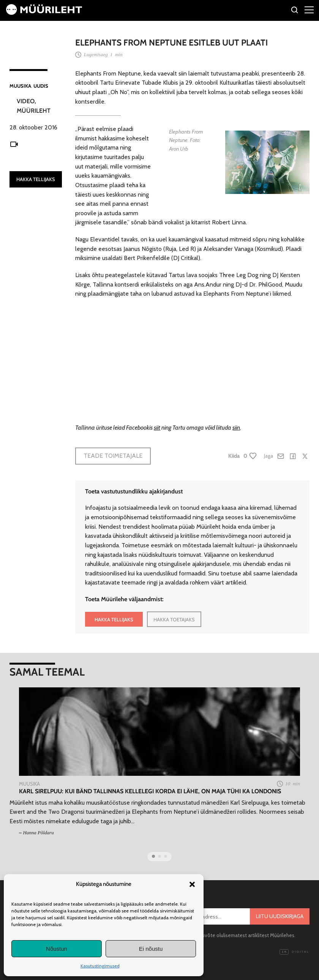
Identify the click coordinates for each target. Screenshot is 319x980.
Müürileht (34, 111)
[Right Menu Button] (309, 9)
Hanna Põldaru (38, 833)
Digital (294, 952)
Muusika (20, 86)
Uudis (41, 86)
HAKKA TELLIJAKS (36, 179)
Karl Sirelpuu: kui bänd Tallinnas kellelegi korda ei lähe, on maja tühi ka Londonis (150, 791)
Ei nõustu (151, 949)
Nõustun (57, 949)
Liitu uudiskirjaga (280, 916)
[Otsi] (295, 11)
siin (236, 428)
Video (26, 101)
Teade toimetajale (113, 456)
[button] (192, 884)
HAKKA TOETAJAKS (174, 619)
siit (157, 428)
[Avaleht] (44, 13)
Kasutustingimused (100, 966)
